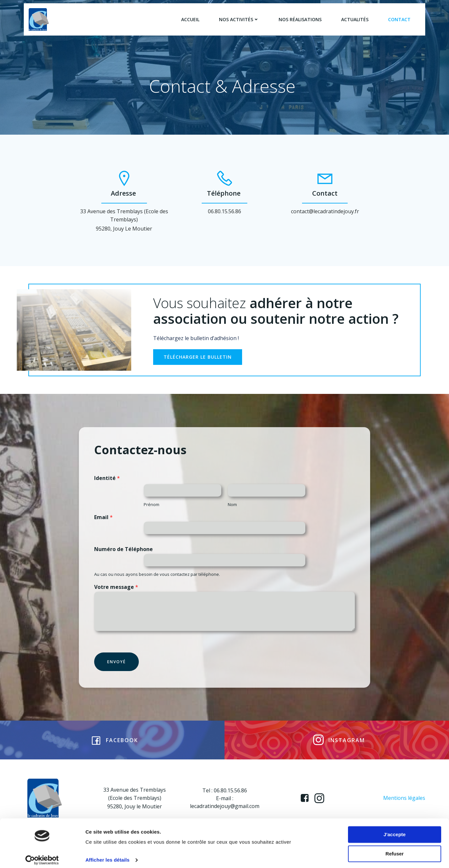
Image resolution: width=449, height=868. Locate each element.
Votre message (116, 593)
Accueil (190, 19)
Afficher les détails (107, 855)
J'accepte (395, 830)
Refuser (395, 849)
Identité (107, 484)
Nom (232, 510)
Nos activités (239, 19)
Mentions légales (404, 806)
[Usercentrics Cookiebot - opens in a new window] (42, 855)
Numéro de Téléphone (124, 555)
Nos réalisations (300, 19)
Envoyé (117, 668)
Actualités (355, 19)
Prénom (154, 510)
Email (104, 523)
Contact (399, 19)
